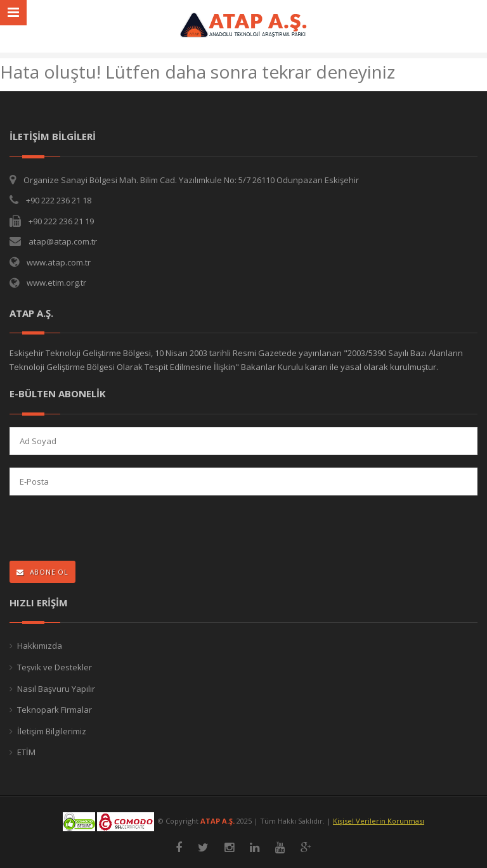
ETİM (26, 752)
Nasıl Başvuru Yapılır (56, 689)
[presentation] (92, 529)
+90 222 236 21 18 (59, 200)
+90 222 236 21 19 (61, 221)
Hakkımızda (40, 646)
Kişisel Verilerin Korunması (379, 821)
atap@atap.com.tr (63, 241)
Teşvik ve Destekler (55, 667)
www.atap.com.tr (59, 262)
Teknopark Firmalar (55, 710)
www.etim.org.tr (56, 283)
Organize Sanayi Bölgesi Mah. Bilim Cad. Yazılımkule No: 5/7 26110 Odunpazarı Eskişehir (191, 180)
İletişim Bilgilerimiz (52, 731)
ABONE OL (42, 572)
